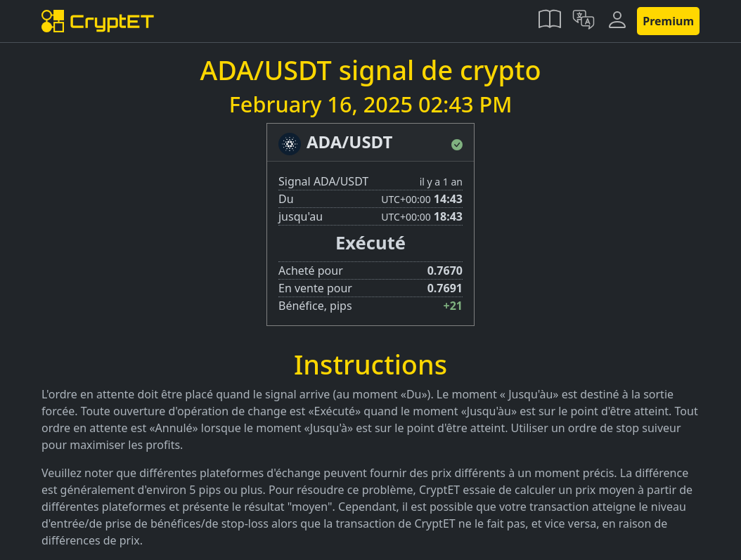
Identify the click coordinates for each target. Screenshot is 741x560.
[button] (550, 21)
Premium (668, 21)
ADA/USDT (349, 142)
